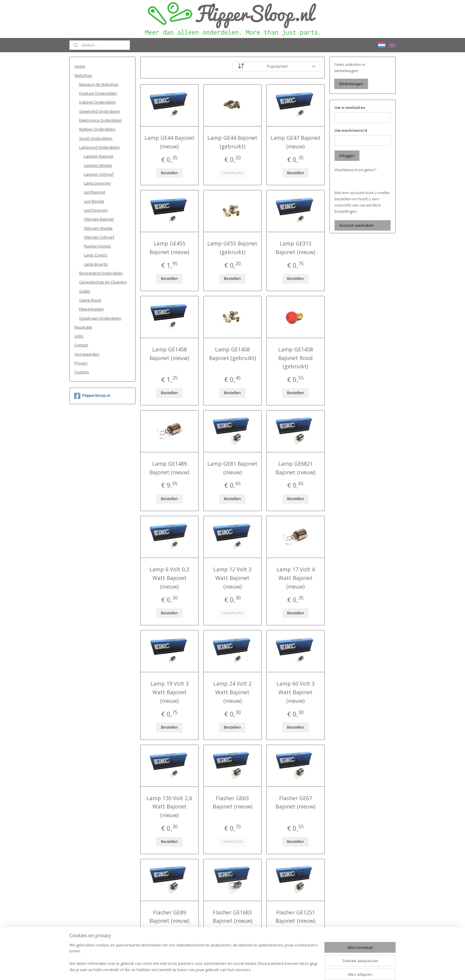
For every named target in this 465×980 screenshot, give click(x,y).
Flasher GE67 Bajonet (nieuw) (296, 802)
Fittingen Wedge (98, 228)
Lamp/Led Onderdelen (99, 147)
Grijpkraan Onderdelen (100, 318)
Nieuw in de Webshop (99, 84)
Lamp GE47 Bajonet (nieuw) (296, 142)
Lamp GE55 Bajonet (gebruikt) (232, 248)
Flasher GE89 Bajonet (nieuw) (169, 917)
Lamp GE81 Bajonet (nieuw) (232, 468)
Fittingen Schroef (99, 237)
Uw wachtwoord (351, 130)
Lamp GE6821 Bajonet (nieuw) (296, 468)
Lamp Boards (96, 264)
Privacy (81, 363)
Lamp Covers (96, 255)
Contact (81, 345)
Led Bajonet (95, 192)
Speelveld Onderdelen (100, 111)
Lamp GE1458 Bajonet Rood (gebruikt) (296, 358)
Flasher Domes (97, 246)
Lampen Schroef (99, 174)
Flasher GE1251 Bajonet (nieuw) (296, 917)
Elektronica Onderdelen (101, 120)
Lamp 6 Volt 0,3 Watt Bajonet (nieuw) (169, 578)
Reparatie (83, 327)
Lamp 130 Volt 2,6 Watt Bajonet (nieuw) (169, 807)
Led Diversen (96, 210)
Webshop (83, 75)
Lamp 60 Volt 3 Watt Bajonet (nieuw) (296, 692)
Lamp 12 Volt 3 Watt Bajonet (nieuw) (232, 578)
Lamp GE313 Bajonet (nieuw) (296, 248)
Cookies (82, 372)
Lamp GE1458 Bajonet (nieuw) (169, 354)
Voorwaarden (87, 354)
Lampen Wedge (98, 165)
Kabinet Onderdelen (98, 102)
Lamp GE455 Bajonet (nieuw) (169, 248)
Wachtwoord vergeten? (355, 170)
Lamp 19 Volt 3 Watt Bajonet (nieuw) (169, 692)
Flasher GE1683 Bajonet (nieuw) (232, 917)
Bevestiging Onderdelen (101, 273)
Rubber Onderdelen (97, 129)
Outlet (85, 291)
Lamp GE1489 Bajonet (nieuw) (169, 468)
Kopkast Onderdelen (98, 93)
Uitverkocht (232, 173)
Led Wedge (94, 201)
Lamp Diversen (97, 183)
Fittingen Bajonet (99, 219)
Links (79, 336)
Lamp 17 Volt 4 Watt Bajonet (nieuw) (296, 578)
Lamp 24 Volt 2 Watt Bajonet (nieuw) (232, 692)
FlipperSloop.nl (92, 396)
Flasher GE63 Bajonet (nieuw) (232, 802)
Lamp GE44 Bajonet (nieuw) (169, 142)
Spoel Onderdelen (96, 138)
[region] (193, 958)
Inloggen (347, 156)
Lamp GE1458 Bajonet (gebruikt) (232, 354)
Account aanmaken (357, 225)
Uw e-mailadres (350, 107)
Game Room (90, 300)
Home (80, 66)
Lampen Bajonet (99, 156)
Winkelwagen (351, 84)
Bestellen (169, 173)
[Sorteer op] (276, 66)
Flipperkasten (91, 309)
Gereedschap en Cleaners (103, 282)
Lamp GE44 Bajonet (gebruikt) (232, 142)
